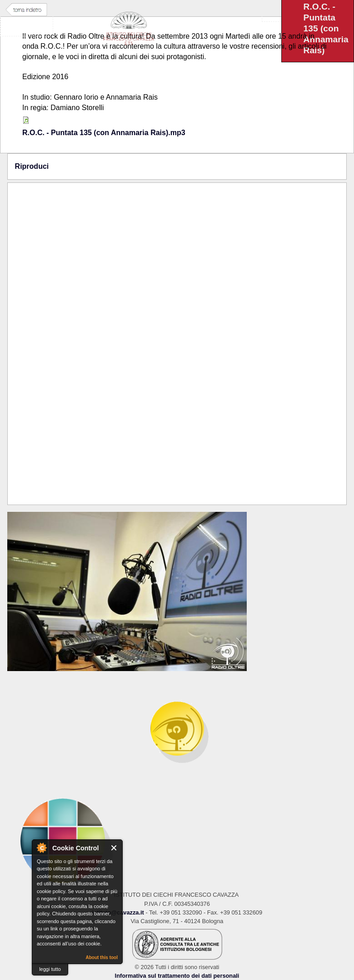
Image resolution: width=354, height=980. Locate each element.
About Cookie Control (41, 848)
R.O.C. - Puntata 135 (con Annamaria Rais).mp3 (104, 133)
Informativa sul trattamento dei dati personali (177, 976)
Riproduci (32, 166)
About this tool (102, 957)
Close (114, 848)
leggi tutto (50, 969)
